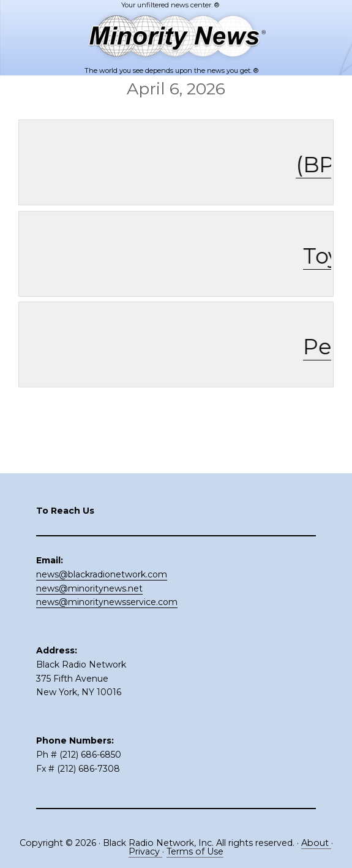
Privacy (145, 851)
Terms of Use (195, 851)
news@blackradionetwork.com (102, 574)
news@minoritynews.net (89, 588)
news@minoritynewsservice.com (107, 602)
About (316, 843)
